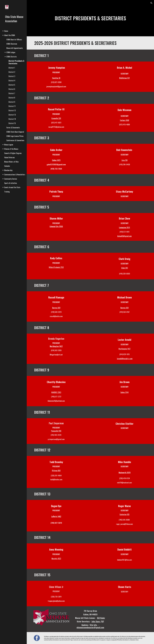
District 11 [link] (12, 106)
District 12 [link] (12, 110)
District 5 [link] (12, 85)
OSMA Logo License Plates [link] (15, 136)
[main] (90, 18)
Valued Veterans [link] (10, 157)
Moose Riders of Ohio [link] (11, 162)
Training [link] (7, 192)
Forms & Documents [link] (13, 128)
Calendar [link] (7, 166)
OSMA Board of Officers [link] (14, 40)
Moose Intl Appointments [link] (15, 48)
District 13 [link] (12, 115)
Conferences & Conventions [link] (15, 140)
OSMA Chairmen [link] (12, 44)
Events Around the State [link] (12, 187)
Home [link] (6, 31)
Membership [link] (8, 170)
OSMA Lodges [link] (11, 52)
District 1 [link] (12, 68)
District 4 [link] (12, 81)
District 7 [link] (12, 93)
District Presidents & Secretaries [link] (16, 62)
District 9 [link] (12, 102)
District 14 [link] (12, 119)
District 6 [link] (12, 89)
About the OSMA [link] (10, 35)
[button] (151, 3)
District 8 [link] (12, 98)
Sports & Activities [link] (11, 183)
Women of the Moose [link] (11, 149)
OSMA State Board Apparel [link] (15, 132)
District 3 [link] (12, 76)
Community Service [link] (11, 179)
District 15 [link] (12, 123)
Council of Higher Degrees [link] (13, 153)
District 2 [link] (12, 72)
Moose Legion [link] (9, 145)
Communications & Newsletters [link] (15, 175)
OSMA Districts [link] (12, 57)
